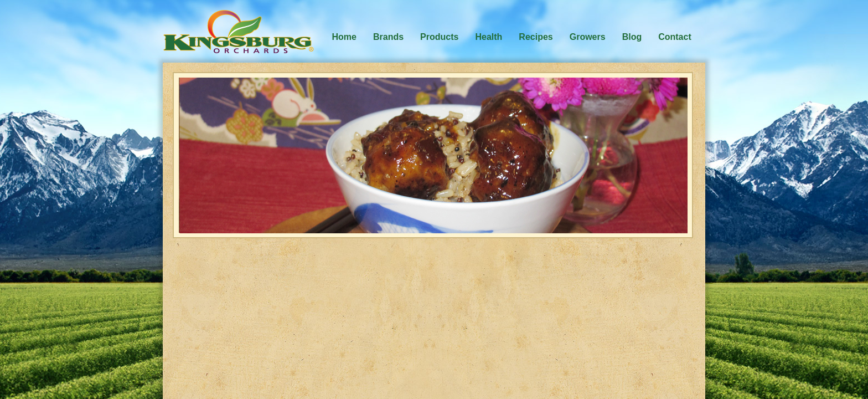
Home (344, 37)
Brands (388, 37)
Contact (675, 37)
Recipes (536, 37)
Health (489, 37)
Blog (632, 37)
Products (439, 37)
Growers (588, 37)
